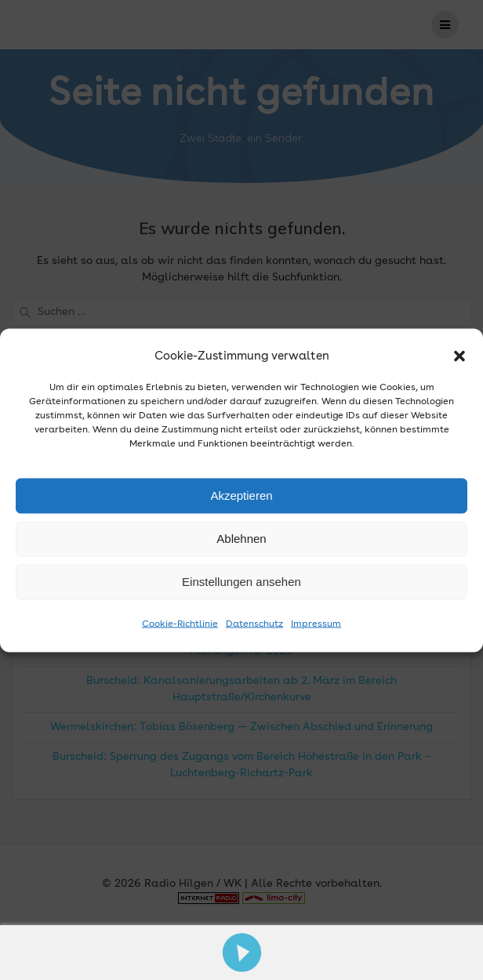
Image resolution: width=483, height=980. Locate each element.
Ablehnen (241, 539)
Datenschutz (254, 624)
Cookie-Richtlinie (180, 624)
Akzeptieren (241, 495)
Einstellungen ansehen (241, 582)
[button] (459, 356)
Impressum (316, 624)
